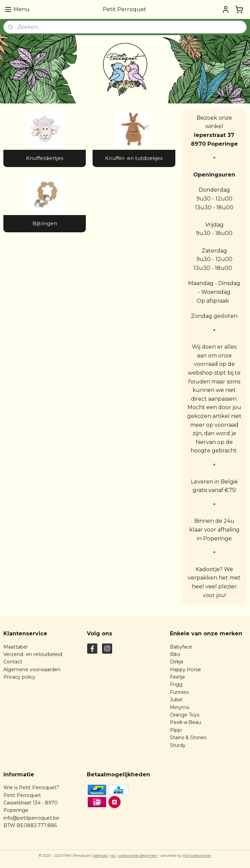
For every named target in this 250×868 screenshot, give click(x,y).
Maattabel (15, 647)
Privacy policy (19, 677)
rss (113, 855)
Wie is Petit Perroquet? (31, 788)
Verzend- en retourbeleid (33, 654)
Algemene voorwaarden (32, 670)
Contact (13, 662)
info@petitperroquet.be (31, 818)
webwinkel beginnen (138, 855)
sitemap (100, 855)
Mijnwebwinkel (197, 855)
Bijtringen (45, 223)
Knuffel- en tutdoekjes (134, 158)
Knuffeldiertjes (45, 158)
